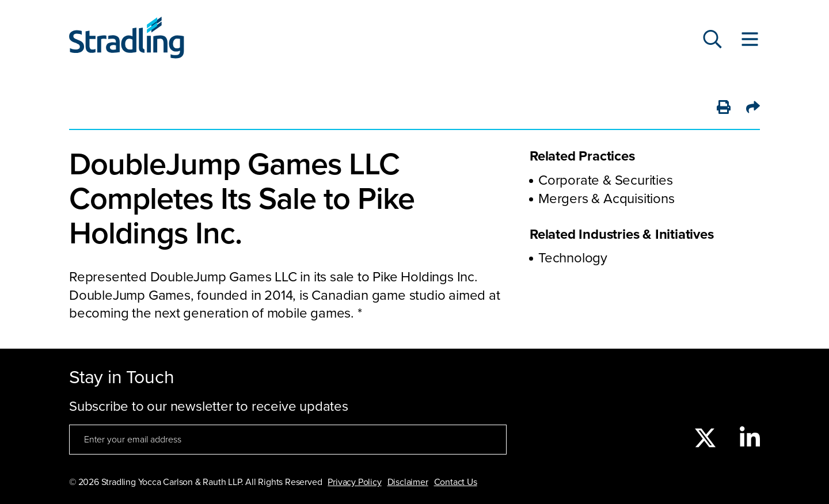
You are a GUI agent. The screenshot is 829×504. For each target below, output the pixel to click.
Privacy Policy (354, 482)
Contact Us (456, 482)
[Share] (753, 108)
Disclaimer (408, 482)
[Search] (712, 40)
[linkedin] (750, 439)
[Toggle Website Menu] (750, 40)
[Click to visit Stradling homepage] (127, 41)
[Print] (724, 108)
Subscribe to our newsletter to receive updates (209, 406)
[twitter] (705, 439)
